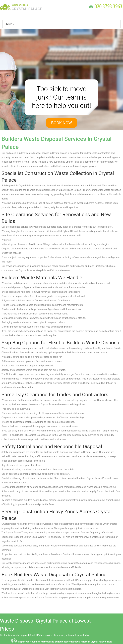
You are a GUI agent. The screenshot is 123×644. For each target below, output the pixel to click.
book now (61, 123)
